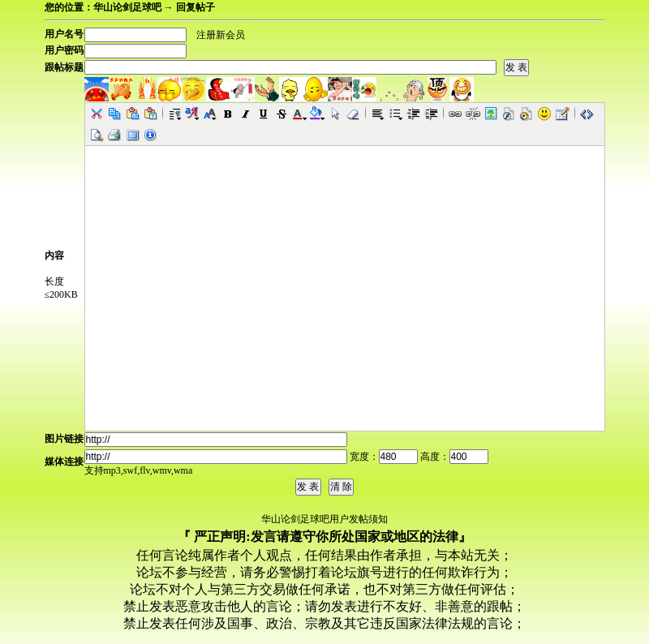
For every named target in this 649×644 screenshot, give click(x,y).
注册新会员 (221, 35)
